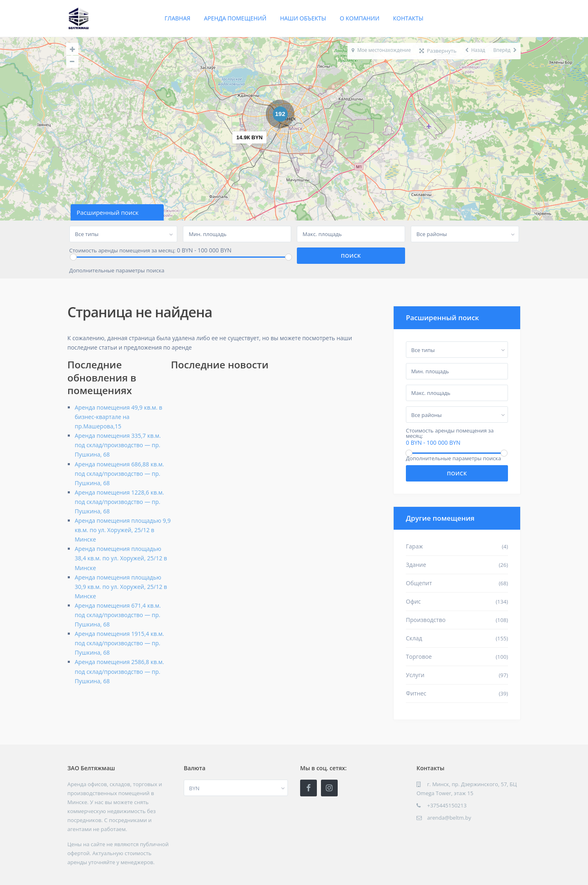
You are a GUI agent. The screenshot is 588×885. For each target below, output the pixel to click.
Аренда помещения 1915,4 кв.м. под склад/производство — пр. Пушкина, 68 (119, 643)
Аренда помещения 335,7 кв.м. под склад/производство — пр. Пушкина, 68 (118, 445)
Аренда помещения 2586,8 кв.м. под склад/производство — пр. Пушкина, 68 (119, 671)
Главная (177, 18)
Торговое (419, 657)
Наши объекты (303, 18)
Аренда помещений (235, 18)
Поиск (457, 473)
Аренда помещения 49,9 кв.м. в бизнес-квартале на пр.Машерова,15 (118, 417)
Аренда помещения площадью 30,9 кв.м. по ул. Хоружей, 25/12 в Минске (121, 587)
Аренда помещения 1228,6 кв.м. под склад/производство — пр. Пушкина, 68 (119, 502)
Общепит (419, 583)
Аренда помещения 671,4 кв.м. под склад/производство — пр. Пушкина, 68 (118, 615)
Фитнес (416, 693)
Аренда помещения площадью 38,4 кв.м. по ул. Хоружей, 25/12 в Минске (121, 558)
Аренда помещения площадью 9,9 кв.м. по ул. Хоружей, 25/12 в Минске (123, 530)
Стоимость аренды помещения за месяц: (122, 251)
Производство (426, 620)
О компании (360, 18)
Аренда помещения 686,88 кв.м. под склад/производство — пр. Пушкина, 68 (119, 474)
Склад (414, 638)
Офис (413, 601)
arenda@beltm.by (449, 818)
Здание (416, 565)
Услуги (415, 675)
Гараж (414, 546)
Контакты (408, 18)
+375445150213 (447, 805)
